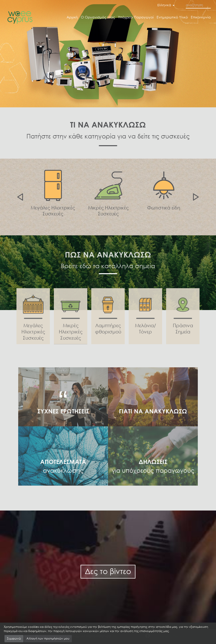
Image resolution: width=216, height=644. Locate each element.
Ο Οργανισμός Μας (98, 17)
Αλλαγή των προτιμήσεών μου (48, 638)
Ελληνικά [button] (166, 5)
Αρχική (72, 17)
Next (197, 197)
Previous (19, 197)
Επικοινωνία (201, 17)
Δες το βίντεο (108, 571)
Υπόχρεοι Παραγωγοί (136, 17)
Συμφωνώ (14, 638)
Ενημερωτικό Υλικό (172, 17)
